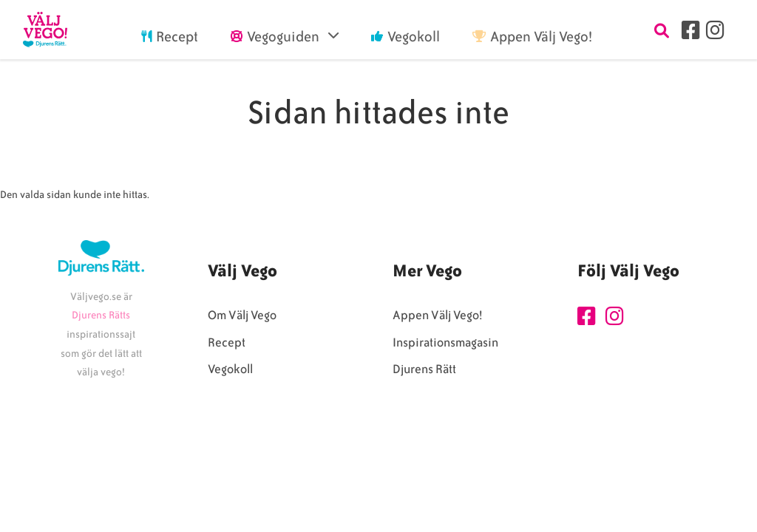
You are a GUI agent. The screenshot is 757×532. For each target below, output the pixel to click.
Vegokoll (230, 369)
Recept (227, 342)
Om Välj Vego (242, 315)
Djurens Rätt (424, 369)
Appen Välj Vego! (437, 315)
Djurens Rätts (101, 315)
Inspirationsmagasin (445, 342)
